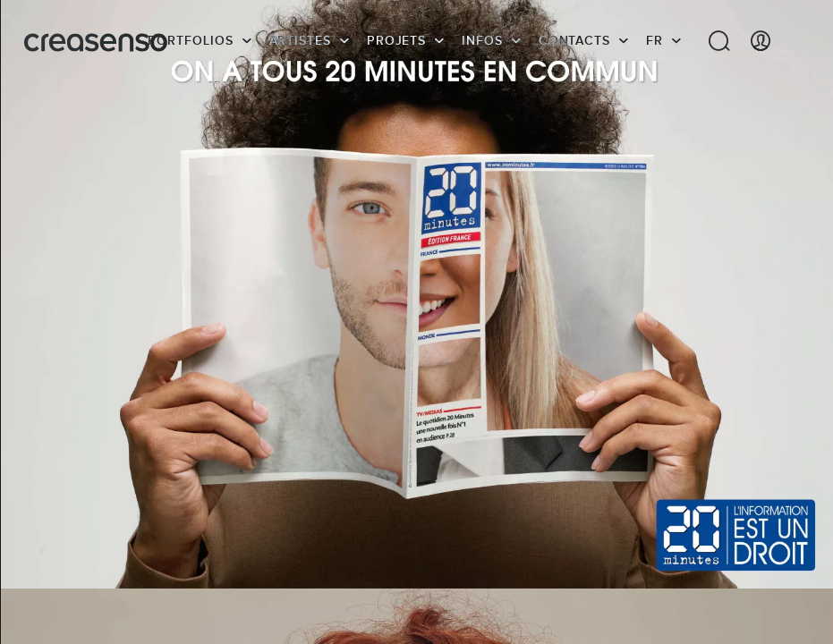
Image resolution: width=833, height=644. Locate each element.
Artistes (300, 40)
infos (482, 40)
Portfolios (190, 40)
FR (654, 40)
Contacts (574, 40)
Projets (396, 40)
